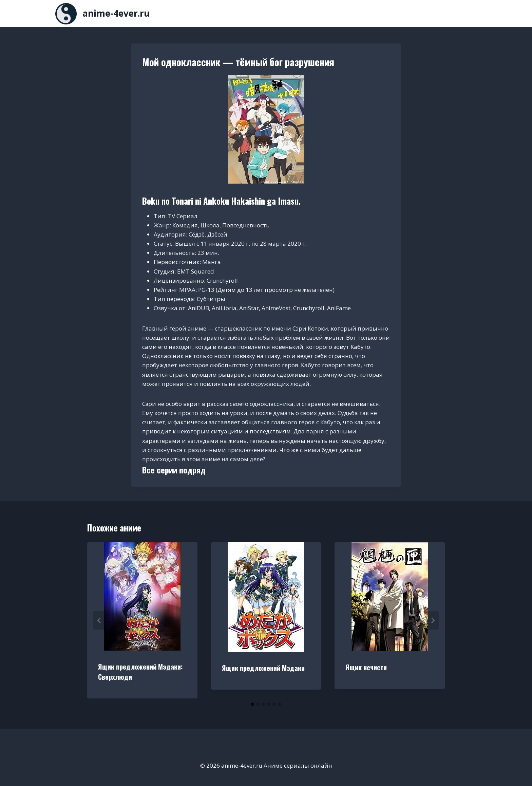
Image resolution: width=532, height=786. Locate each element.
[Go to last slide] (99, 620)
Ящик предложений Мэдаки (263, 668)
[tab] (252, 704)
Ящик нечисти (366, 667)
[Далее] (433, 620)
